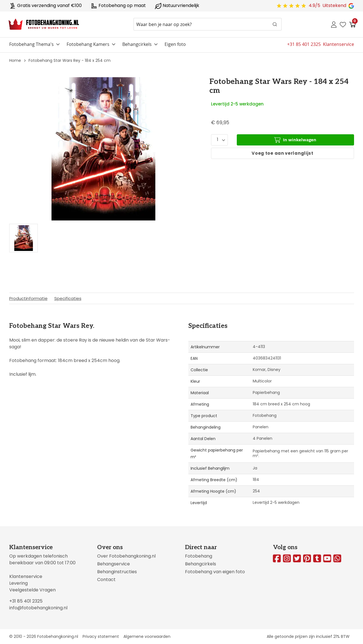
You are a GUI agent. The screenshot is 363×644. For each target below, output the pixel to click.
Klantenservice (26, 576)
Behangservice (113, 564)
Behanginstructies (117, 572)
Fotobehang (199, 556)
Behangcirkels (137, 44)
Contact (106, 580)
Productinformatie (28, 298)
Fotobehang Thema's (31, 44)
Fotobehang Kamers (88, 44)
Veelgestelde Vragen (32, 590)
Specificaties (68, 298)
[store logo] (44, 24)
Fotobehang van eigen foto (215, 572)
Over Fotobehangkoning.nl (126, 556)
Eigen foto (175, 44)
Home (15, 60)
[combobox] (208, 24)
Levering (18, 583)
